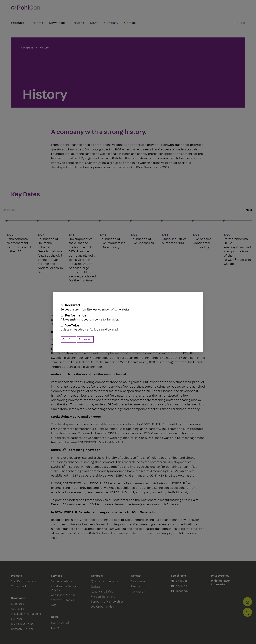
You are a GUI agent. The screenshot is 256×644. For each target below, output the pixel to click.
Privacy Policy (220, 576)
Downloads (57, 23)
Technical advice (62, 582)
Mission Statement (103, 597)
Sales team (138, 582)
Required (128, 307)
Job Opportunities (102, 607)
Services (78, 23)
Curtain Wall (18, 587)
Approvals (17, 609)
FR (243, 23)
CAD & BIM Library (23, 624)
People (135, 587)
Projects (37, 23)
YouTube (128, 328)
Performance (128, 317)
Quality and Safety (102, 592)
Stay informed (60, 623)
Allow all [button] (85, 339)
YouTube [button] (179, 586)
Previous (10, 210)
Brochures (17, 604)
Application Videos (63, 595)
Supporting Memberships (107, 602)
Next (249, 210)
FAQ (53, 605)
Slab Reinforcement (24, 582)
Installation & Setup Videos (63, 588)
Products (18, 23)
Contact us (138, 592)
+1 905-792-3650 (247, 612)
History (95, 587)
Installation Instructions (26, 614)
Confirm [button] (68, 339)
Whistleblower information (220, 583)
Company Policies (22, 629)
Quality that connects (104, 582)
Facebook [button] (180, 591)
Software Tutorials (62, 600)
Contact (130, 23)
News (94, 23)
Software (17, 619)
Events (55, 628)
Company (111, 23)
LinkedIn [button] (179, 581)
